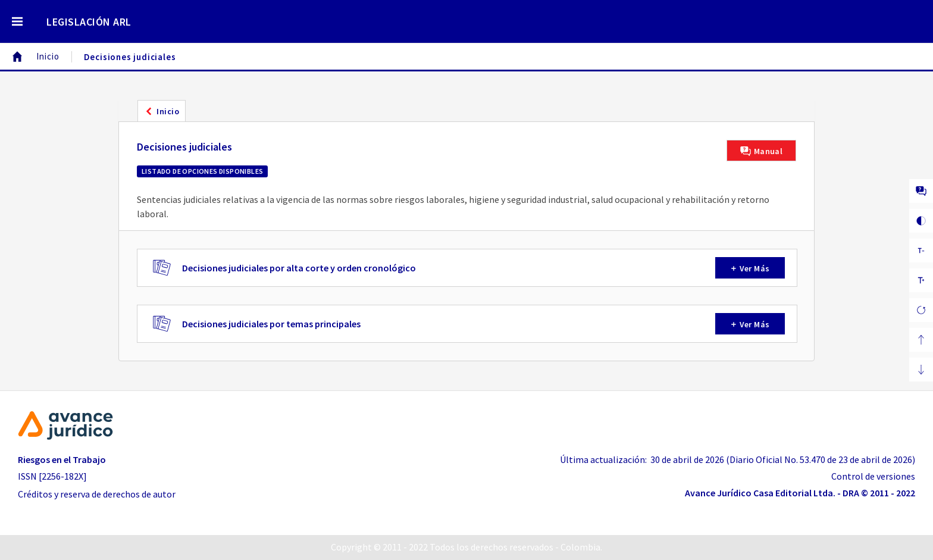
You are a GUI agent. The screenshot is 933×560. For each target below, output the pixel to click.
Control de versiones (873, 476)
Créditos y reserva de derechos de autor (97, 494)
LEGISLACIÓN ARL (89, 22)
